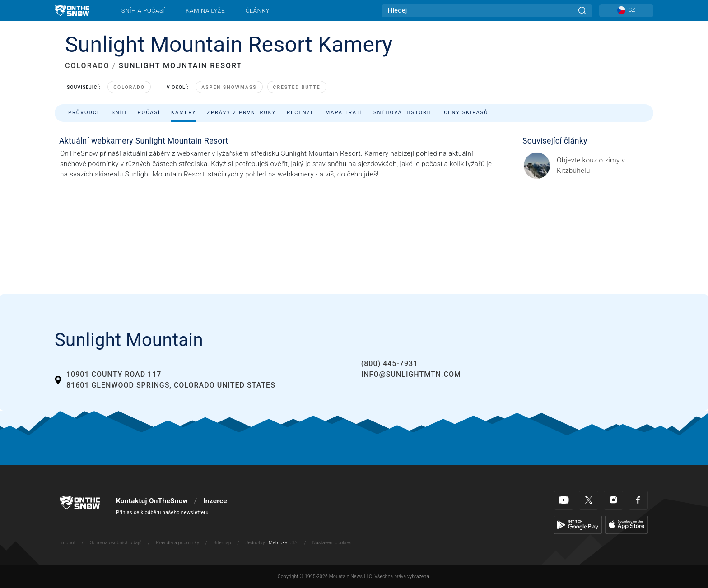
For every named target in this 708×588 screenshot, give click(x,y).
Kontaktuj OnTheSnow (152, 501)
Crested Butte (297, 87)
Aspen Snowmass (229, 87)
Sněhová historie (403, 113)
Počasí (149, 113)
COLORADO (87, 66)
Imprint (68, 543)
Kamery (184, 113)
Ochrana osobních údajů (116, 543)
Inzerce (215, 501)
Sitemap (222, 543)
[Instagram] (613, 500)
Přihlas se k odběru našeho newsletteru (162, 512)
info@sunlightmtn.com (411, 374)
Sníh (119, 113)
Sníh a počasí (143, 10)
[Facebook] (638, 500)
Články (258, 10)
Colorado (129, 87)
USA (293, 543)
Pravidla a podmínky (177, 543)
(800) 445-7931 (389, 363)
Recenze (300, 113)
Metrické (278, 543)
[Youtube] (564, 500)
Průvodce (84, 113)
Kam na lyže (205, 10)
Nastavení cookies (332, 543)
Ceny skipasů (466, 113)
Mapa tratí (344, 113)
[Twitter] (589, 500)
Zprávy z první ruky (241, 113)
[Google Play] (578, 524)
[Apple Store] (626, 524)
